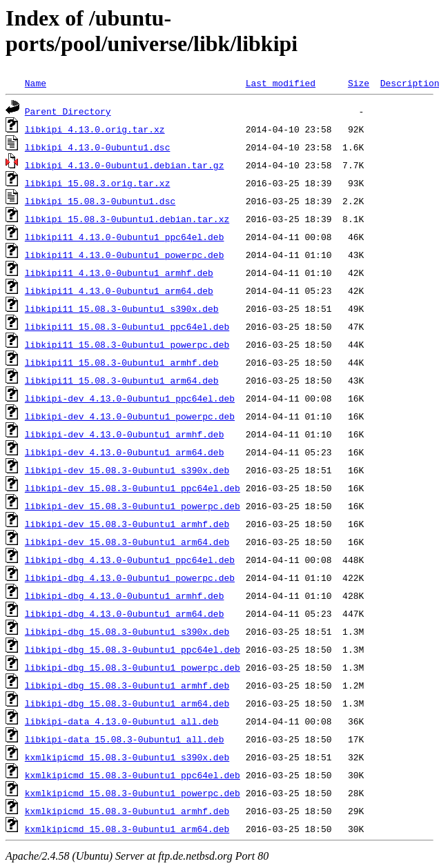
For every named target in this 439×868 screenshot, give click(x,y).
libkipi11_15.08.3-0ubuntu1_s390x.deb (122, 308)
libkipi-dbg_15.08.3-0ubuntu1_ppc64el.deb (133, 649)
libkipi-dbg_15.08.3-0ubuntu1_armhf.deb (127, 685)
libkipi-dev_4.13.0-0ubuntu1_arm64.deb (125, 452)
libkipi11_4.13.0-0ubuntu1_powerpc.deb (125, 255)
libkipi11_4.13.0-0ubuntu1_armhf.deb (119, 273)
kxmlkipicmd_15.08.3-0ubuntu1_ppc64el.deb (133, 775)
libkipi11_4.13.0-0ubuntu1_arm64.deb (119, 290)
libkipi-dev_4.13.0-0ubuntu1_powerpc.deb (130, 416)
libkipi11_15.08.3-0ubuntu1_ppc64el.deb (127, 326)
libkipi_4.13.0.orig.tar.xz (95, 129)
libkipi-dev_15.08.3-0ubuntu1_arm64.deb (127, 542)
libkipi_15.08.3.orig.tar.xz (98, 183)
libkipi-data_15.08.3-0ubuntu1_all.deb (125, 739)
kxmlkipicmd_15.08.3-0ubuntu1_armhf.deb (127, 811)
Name (36, 83)
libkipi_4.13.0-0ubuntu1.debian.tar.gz (125, 165)
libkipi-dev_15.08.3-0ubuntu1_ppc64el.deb (133, 488)
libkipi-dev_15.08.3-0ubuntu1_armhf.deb (127, 524)
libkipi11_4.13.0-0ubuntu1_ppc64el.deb (125, 237)
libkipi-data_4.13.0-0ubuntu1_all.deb (122, 721)
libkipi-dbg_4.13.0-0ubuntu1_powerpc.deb (130, 578)
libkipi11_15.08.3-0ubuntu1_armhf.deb (122, 362)
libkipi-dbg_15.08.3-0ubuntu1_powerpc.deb (133, 667)
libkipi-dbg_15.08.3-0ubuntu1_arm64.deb (127, 703)
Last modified (281, 83)
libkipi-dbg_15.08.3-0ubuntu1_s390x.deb (127, 631)
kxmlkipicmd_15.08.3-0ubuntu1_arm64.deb (127, 829)
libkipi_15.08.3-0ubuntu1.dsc (100, 201)
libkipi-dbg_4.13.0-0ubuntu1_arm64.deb (125, 613)
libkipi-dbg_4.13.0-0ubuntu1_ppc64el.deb (130, 560)
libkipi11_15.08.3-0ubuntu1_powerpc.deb (127, 344)
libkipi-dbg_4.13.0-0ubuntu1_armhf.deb (125, 595)
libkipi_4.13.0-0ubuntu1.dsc (98, 147)
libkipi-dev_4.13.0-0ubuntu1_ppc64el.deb (130, 398)
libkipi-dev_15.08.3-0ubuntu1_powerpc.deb (133, 506)
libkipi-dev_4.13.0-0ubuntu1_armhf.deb (125, 434)
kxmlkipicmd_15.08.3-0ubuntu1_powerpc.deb (133, 793)
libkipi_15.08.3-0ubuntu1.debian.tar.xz (127, 219)
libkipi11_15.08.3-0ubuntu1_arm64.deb (122, 380)
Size (359, 83)
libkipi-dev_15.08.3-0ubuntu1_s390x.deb (127, 470)
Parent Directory (68, 111)
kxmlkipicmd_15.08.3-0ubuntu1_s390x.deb (127, 757)
